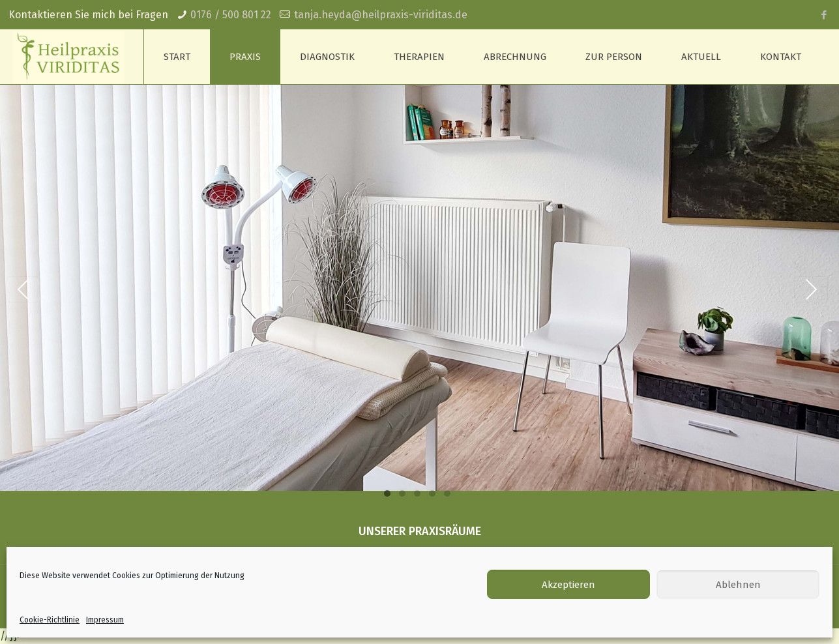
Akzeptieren (568, 585)
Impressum (105, 620)
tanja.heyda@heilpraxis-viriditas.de (381, 15)
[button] (387, 494)
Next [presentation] (811, 289)
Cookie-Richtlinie (50, 620)
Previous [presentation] (23, 289)
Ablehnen (738, 585)
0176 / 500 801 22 (231, 15)
